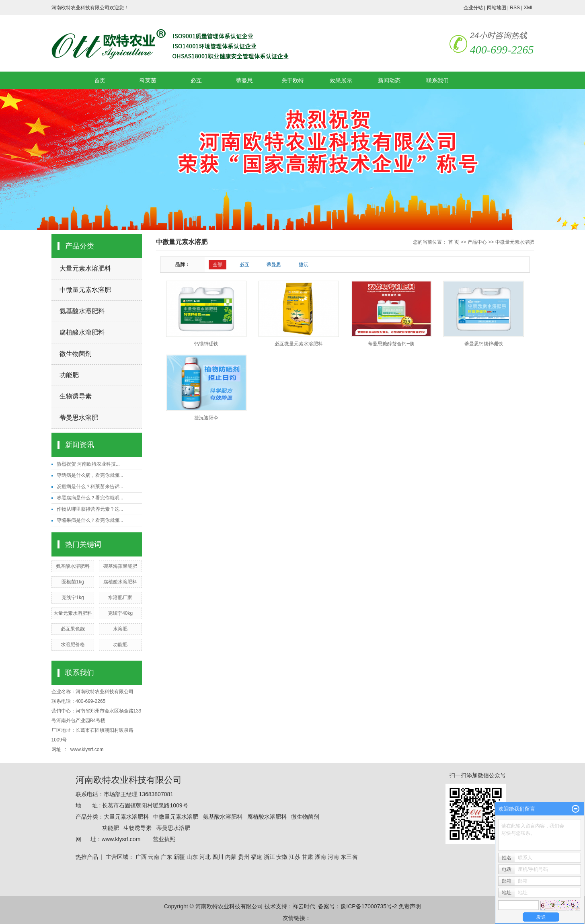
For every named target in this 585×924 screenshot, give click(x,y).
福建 (257, 857)
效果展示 (341, 80)
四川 (218, 857)
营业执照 (164, 839)
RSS (515, 8)
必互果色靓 (73, 629)
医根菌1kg (73, 582)
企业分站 (473, 8)
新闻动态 (389, 80)
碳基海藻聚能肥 (120, 566)
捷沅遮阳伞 (206, 418)
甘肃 (308, 857)
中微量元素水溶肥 (85, 290)
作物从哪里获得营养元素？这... (90, 509)
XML (529, 8)
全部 (218, 265)
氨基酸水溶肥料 (82, 311)
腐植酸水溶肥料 (82, 332)
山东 (192, 857)
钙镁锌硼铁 (206, 344)
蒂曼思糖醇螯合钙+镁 (391, 344)
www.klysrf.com (88, 749)
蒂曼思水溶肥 (79, 418)
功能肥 (69, 375)
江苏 (295, 857)
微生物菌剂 (76, 354)
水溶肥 (120, 629)
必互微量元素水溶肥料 (299, 344)
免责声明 (410, 906)
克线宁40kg (120, 613)
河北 (205, 857)
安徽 (282, 857)
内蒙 (231, 857)
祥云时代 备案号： (317, 906)
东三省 (349, 857)
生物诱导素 (76, 396)
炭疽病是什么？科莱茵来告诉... (90, 487)
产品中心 (477, 242)
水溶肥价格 (73, 645)
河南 (333, 857)
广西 (141, 857)
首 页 (454, 242)
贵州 (244, 857)
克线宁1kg (73, 598)
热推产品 (87, 857)
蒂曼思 (244, 80)
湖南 (320, 857)
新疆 (179, 857)
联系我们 (437, 80)
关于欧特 (293, 80)
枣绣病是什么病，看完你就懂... (90, 475)
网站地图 (497, 8)
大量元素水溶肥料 (85, 268)
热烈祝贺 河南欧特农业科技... (88, 464)
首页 (100, 80)
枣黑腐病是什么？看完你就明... (90, 498)
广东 (166, 857)
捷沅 (304, 265)
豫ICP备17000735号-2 (369, 906)
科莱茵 (148, 80)
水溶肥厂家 (120, 598)
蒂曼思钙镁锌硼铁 (484, 344)
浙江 (269, 857)
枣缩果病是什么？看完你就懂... (90, 520)
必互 (196, 80)
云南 (154, 857)
